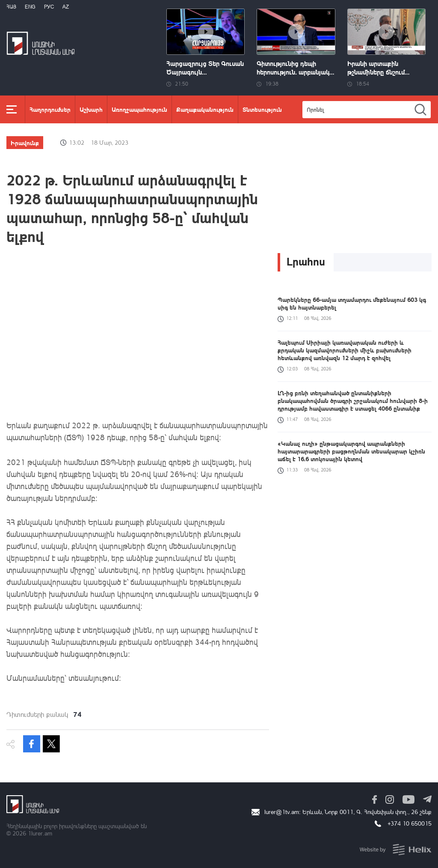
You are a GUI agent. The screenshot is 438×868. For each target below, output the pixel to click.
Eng (30, 7)
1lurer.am (40, 833)
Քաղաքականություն (205, 109)
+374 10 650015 (410, 823)
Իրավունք (25, 143)
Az (66, 7)
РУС (49, 7)
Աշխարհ (91, 109)
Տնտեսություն (262, 109)
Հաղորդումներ (50, 109)
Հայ (11, 7)
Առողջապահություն (139, 109)
